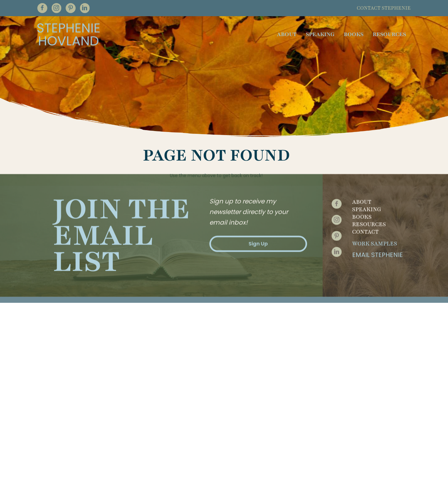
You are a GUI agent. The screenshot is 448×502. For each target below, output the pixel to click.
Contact (365, 212)
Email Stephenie (378, 235)
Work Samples (375, 224)
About (362, 182)
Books (362, 197)
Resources (369, 204)
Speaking (367, 190)
